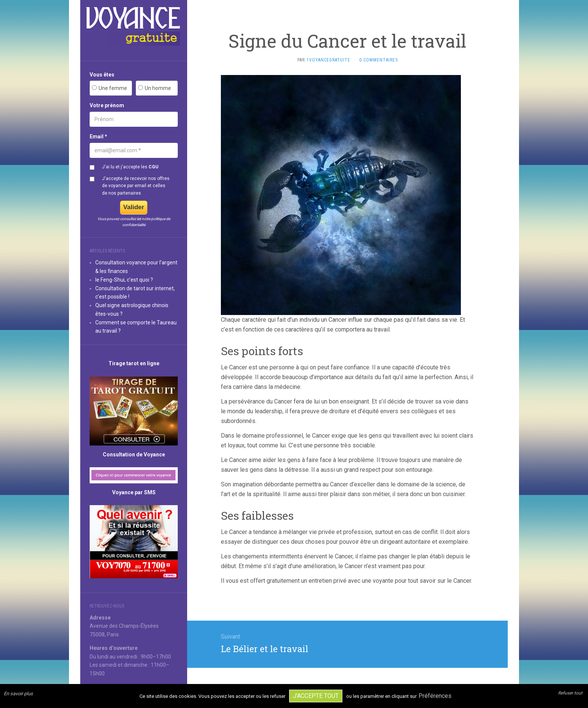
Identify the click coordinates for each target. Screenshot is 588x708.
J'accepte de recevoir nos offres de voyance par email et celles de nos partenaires (136, 186)
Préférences (435, 696)
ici (139, 219)
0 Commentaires (379, 60)
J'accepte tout (316, 696)
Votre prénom (107, 105)
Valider (134, 207)
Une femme (113, 88)
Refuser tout (570, 693)
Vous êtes (102, 75)
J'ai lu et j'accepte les (130, 167)
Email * (98, 136)
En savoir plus (18, 694)
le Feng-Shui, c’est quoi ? (124, 280)
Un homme (158, 88)
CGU (153, 167)
